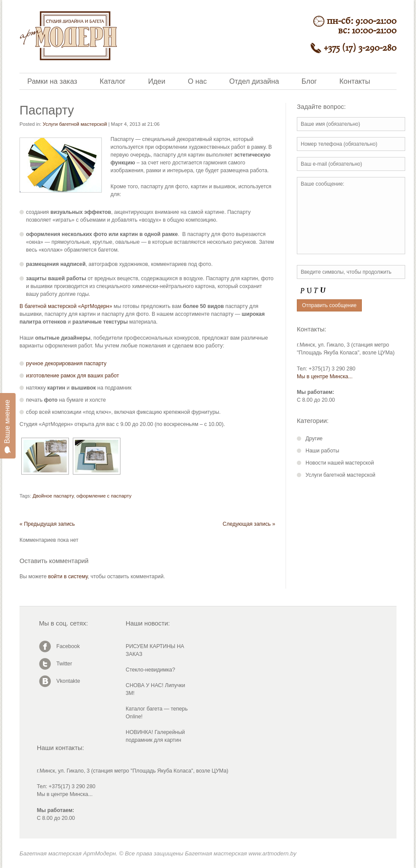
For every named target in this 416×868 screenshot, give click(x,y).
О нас (197, 81)
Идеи (157, 81)
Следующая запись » (249, 524)
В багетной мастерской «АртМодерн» (66, 306)
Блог (309, 81)
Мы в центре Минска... (325, 377)
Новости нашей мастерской (340, 463)
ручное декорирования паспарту (66, 364)
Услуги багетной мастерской (75, 124)
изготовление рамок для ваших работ (73, 376)
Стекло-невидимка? (150, 670)
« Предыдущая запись (47, 524)
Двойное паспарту (53, 496)
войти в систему (68, 576)
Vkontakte (68, 681)
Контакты (355, 81)
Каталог (113, 81)
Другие (314, 439)
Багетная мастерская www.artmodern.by (241, 853)
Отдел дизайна (254, 81)
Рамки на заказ (52, 81)
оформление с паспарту (104, 496)
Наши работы (322, 451)
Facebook (68, 646)
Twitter (64, 664)
